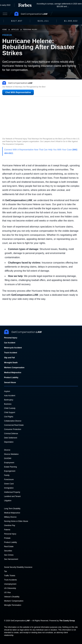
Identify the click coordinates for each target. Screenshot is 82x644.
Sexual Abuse (10, 382)
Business (8, 404)
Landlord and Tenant (12, 496)
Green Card (9, 484)
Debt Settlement (11, 438)
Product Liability (11, 378)
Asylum (7, 391)
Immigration (9, 488)
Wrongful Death (11, 363)
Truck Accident (11, 353)
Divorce (7, 450)
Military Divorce (10, 517)
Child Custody (10, 408)
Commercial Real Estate (14, 425)
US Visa (7, 592)
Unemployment (10, 584)
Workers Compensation (14, 368)
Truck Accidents (10, 580)
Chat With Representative (18, 92)
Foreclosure (9, 479)
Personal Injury (30, 30)
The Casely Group (67, 621)
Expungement (10, 471)
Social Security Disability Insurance (18, 567)
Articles (15, 30)
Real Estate (9, 547)
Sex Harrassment (11, 559)
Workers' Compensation (14, 601)
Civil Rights (9, 417)
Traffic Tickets (10, 576)
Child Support (10, 412)
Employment (9, 463)
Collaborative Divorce (13, 421)
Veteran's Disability (12, 597)
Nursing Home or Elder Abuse (16, 521)
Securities (8, 551)
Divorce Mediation (11, 454)
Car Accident (10, 343)
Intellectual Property (12, 492)
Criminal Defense (11, 434)
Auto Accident (10, 396)
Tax (6, 571)
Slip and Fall (9, 358)
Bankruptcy (9, 400)
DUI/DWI (8, 458)
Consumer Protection (13, 429)
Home (5, 30)
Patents (7, 530)
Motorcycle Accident (13, 348)
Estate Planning (10, 467)
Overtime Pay (10, 525)
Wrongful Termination (13, 605)
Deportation (9, 442)
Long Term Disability (12, 509)
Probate (7, 538)
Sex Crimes (9, 555)
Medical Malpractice (13, 373)
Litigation (8, 501)
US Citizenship (10, 588)
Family (7, 475)
